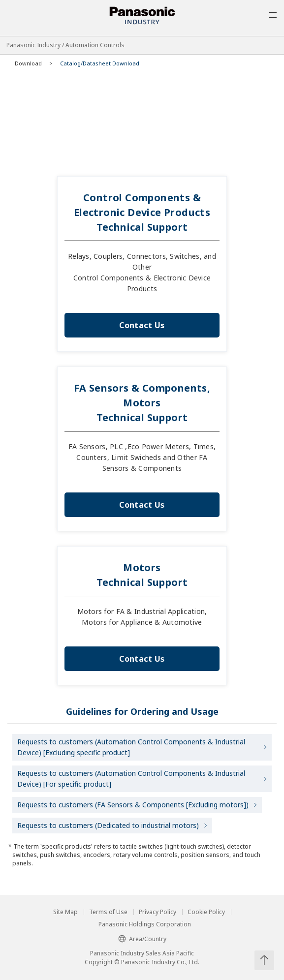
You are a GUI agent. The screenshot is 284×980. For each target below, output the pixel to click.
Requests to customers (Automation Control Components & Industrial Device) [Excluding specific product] (131, 747)
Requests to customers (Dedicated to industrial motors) (108, 825)
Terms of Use (108, 912)
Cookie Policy (206, 912)
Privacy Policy (158, 912)
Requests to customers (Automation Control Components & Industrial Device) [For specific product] (131, 779)
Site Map (65, 912)
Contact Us (142, 325)
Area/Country (142, 939)
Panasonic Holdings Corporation (145, 924)
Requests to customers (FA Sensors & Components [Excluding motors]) (133, 805)
